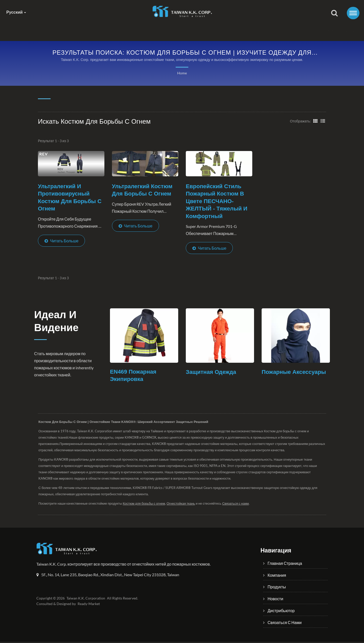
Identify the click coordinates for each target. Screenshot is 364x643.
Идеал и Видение (59, 323)
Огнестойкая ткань (183, 505)
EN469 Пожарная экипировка (134, 377)
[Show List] (323, 121)
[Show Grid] (315, 121)
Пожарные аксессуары (295, 373)
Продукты (159, 30)
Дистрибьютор (237, 30)
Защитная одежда (212, 373)
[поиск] (334, 13)
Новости (197, 30)
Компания (120, 30)
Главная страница (75, 30)
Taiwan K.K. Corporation (85, 599)
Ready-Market (89, 605)
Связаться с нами (287, 30)
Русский (16, 12)
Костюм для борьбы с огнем (145, 505)
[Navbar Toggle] (353, 13)
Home (182, 73)
